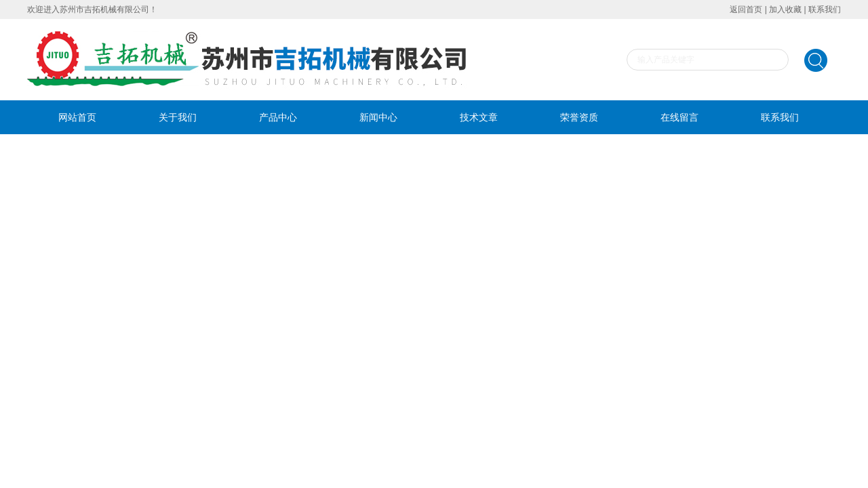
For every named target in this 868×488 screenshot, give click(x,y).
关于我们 (178, 117)
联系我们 (825, 9)
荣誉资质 (579, 117)
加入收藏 (785, 9)
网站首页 (77, 117)
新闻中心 (378, 117)
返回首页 (746, 9)
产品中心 (278, 117)
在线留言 (679, 117)
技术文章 (479, 117)
